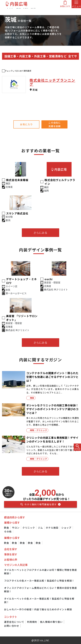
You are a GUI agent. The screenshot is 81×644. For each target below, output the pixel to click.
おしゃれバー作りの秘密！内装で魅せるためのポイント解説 (38, 609)
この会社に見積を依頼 (55, 124)
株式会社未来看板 (17, 180)
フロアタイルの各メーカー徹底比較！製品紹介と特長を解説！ (39, 581)
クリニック (29, 528)
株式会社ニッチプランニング (52, 82)
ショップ (66, 528)
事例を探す (11, 554)
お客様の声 (11, 560)
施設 (32, 398)
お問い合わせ (12, 626)
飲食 (7, 528)
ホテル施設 (52, 528)
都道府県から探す (15, 517)
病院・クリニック (39, 430)
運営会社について (14, 622)
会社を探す (11, 549)
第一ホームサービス (16, 293)
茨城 (35, 90)
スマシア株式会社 (17, 213)
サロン (16, 528)
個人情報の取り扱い (51, 622)
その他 (8, 531)
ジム (40, 528)
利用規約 (32, 622)
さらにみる (40, 233)
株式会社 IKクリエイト (56, 290)
